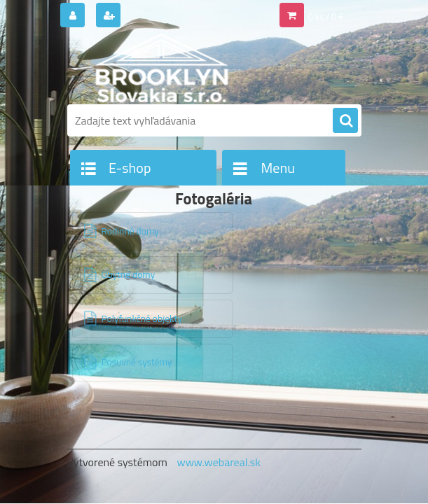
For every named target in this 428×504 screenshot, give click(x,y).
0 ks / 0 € (326, 17)
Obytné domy (129, 274)
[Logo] (164, 68)
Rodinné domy (130, 231)
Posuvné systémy (137, 362)
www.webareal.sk (219, 462)
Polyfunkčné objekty (142, 318)
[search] (345, 121)
